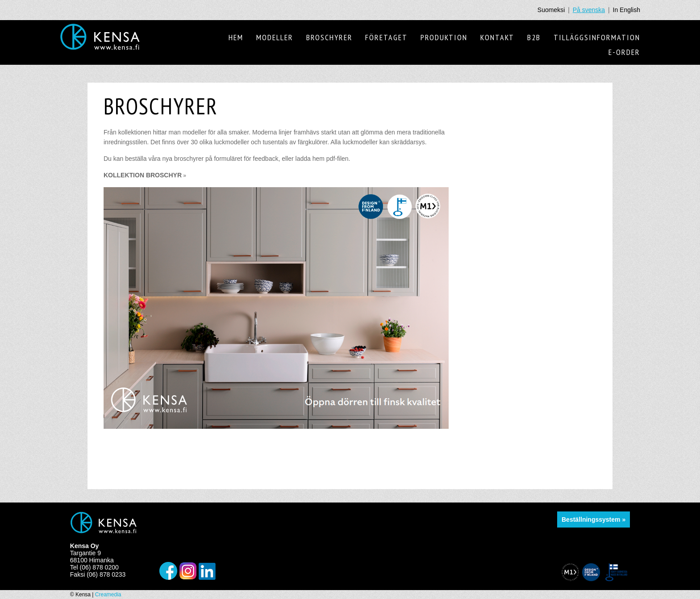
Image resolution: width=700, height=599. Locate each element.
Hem (236, 37)
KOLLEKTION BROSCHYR (145, 175)
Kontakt (497, 37)
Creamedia (108, 595)
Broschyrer (329, 37)
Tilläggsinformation (597, 37)
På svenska (589, 10)
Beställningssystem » (594, 519)
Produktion (444, 37)
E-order (624, 52)
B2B (534, 37)
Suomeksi (551, 10)
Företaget (386, 37)
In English (627, 10)
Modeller (275, 37)
